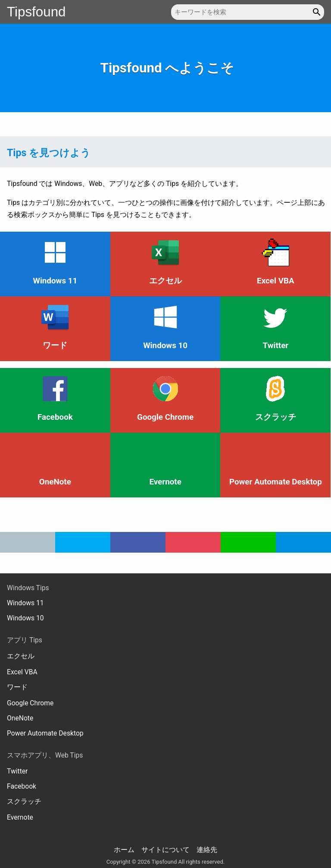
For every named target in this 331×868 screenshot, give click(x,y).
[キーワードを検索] (248, 12)
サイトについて (165, 850)
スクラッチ (24, 801)
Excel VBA (22, 672)
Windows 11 (25, 603)
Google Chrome (30, 703)
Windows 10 (25, 618)
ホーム (124, 850)
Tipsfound (36, 12)
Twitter (17, 771)
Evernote (20, 817)
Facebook (22, 786)
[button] (318, 12)
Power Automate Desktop (45, 733)
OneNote (20, 718)
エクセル (21, 656)
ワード (17, 687)
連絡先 (207, 850)
